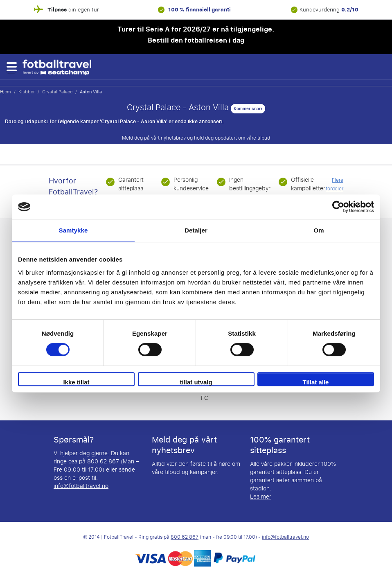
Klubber (27, 92)
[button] (11, 67)
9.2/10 (350, 10)
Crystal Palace (57, 92)
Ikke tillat (76, 382)
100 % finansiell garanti (199, 10)
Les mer (261, 497)
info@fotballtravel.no (81, 486)
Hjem (6, 92)
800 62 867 (185, 537)
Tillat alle (316, 382)
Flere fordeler (335, 184)
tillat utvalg (196, 382)
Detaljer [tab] (196, 230)
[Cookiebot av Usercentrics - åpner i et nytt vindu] (338, 207)
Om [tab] (319, 230)
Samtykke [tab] (73, 230)
